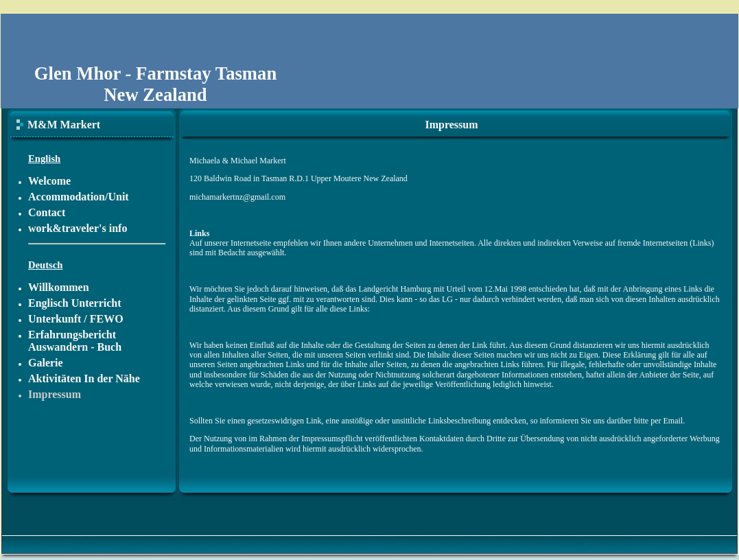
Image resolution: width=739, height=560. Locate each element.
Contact (47, 212)
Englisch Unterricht (75, 303)
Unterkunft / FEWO (76, 319)
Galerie (46, 363)
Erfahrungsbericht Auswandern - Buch (75, 341)
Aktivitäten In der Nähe (84, 378)
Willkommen (59, 287)
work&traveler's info (78, 228)
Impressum (55, 394)
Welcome (49, 181)
